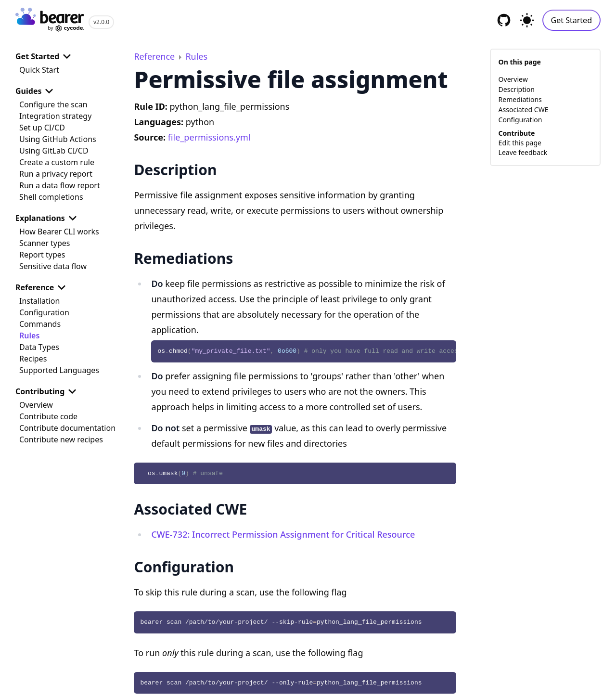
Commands (40, 324)
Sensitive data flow (53, 266)
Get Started (571, 20)
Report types (42, 255)
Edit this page (520, 143)
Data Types (39, 347)
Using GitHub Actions (58, 139)
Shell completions (51, 197)
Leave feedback (523, 152)
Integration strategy (55, 116)
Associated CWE (524, 110)
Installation (39, 301)
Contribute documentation (67, 428)
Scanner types (45, 243)
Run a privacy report (56, 174)
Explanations (48, 218)
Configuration (44, 312)
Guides (36, 91)
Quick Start (39, 70)
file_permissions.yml (209, 137)
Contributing (48, 391)
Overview (36, 405)
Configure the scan (53, 104)
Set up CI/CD (42, 128)
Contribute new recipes (61, 439)
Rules (29, 336)
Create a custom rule (57, 162)
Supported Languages (59, 370)
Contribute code (48, 416)
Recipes (33, 359)
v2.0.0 (101, 22)
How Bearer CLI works (59, 232)
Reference (42, 287)
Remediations (520, 99)
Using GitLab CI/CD (54, 151)
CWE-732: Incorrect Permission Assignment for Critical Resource (283, 534)
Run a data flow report (60, 185)
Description (517, 89)
